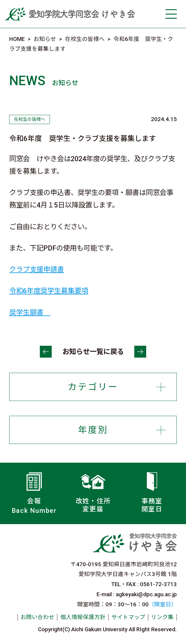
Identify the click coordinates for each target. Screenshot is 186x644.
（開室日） (163, 605)
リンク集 (162, 617)
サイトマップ (128, 617)
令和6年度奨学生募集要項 (49, 291)
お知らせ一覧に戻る (93, 352)
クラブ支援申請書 (37, 269)
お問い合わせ (37, 617)
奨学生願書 (30, 313)
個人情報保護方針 (83, 617)
